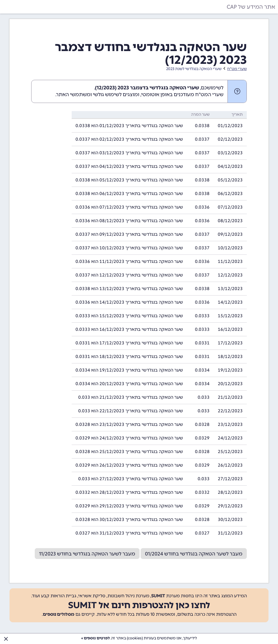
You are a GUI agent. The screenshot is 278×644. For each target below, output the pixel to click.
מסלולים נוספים (59, 614)
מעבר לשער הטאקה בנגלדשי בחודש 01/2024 (194, 554)
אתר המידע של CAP (251, 7)
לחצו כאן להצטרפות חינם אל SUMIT (139, 605)
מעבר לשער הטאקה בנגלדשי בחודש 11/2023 (87, 554)
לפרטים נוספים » (95, 638)
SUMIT (158, 596)
